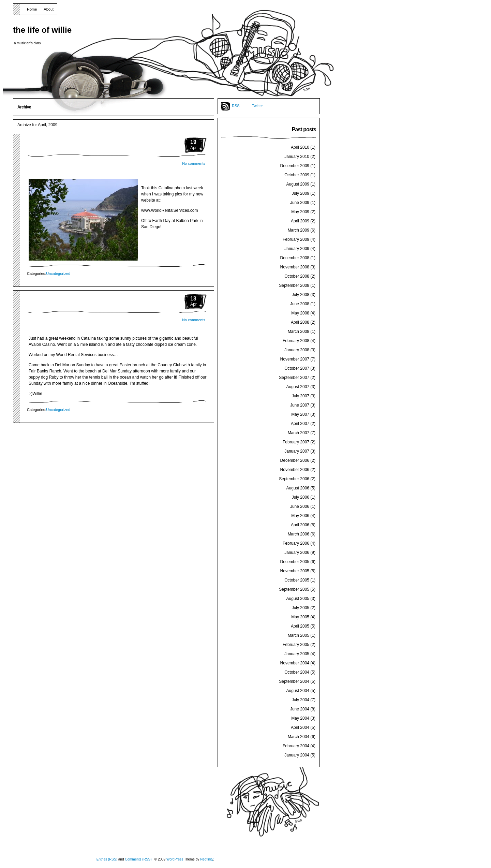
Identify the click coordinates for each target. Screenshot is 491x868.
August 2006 (298, 488)
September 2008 (294, 285)
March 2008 (299, 332)
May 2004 (300, 718)
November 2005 (295, 571)
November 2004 (295, 663)
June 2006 (300, 506)
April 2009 (300, 221)
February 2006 (296, 543)
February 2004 (296, 746)
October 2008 (297, 276)
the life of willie (42, 30)
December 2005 (295, 562)
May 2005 (300, 617)
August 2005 (298, 599)
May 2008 (300, 313)
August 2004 (298, 691)
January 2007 (297, 451)
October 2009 (297, 175)
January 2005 (297, 654)
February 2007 (296, 442)
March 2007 (299, 433)
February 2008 (296, 341)
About (49, 9)
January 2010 (297, 157)
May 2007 (300, 414)
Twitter (257, 106)
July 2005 (301, 608)
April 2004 (300, 727)
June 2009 (300, 203)
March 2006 (299, 534)
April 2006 (300, 525)
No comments (194, 163)
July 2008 (301, 295)
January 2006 (297, 553)
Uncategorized (58, 274)
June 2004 (300, 709)
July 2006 (301, 497)
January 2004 (297, 755)
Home (32, 9)
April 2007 (300, 424)
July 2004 (301, 700)
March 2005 (299, 635)
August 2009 (298, 184)
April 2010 (300, 147)
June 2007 (300, 405)
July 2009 (301, 193)
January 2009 (297, 249)
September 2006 (294, 479)
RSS (236, 106)
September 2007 (294, 378)
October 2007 (297, 368)
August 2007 (298, 387)
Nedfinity (207, 859)
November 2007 (295, 359)
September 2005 (294, 589)
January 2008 (297, 350)
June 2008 (300, 304)
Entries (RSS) (107, 859)
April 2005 (300, 626)
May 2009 (300, 212)
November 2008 (295, 267)
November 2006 (295, 470)
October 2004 (297, 672)
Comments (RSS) (138, 859)
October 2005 (297, 580)
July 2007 (301, 396)
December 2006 (295, 460)
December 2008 (295, 258)
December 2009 (295, 166)
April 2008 (300, 322)
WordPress (175, 859)
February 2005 (296, 645)
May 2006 (300, 516)
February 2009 (296, 239)
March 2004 (299, 737)
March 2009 (299, 230)
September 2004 (294, 681)
